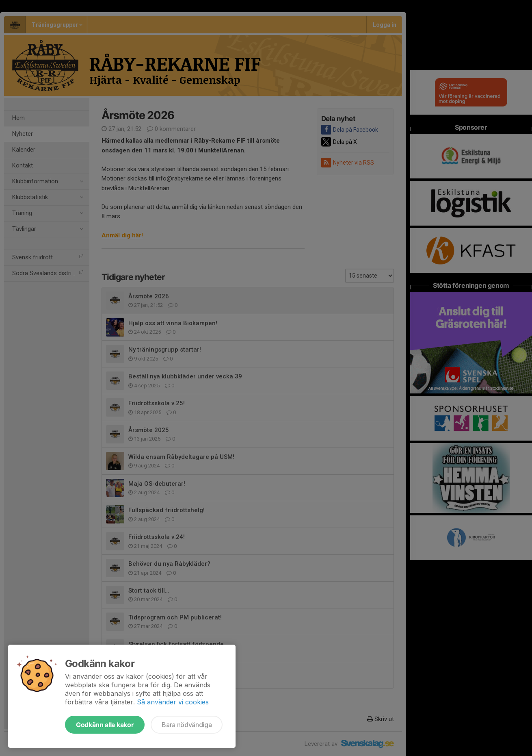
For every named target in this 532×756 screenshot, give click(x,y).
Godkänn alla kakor (105, 725)
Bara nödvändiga (187, 725)
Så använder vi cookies (173, 702)
